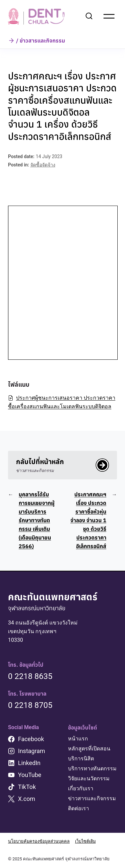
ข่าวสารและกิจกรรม (92, 798)
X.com (27, 799)
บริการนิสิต (81, 759)
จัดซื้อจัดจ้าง (43, 165)
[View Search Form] (89, 16)
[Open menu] (109, 16)
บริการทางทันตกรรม (92, 769)
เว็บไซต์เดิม (85, 841)
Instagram (31, 751)
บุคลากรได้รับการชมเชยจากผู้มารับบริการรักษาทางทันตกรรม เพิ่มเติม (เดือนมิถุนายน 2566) (37, 520)
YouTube (30, 775)
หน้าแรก (78, 739)
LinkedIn (29, 763)
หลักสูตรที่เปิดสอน (89, 749)
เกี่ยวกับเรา (81, 788)
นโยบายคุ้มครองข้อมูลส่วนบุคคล (39, 841)
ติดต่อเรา (78, 808)
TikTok (27, 787)
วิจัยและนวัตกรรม (89, 778)
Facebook (31, 739)
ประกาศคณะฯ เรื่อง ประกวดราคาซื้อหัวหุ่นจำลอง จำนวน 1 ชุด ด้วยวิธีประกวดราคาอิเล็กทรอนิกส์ (88, 520)
